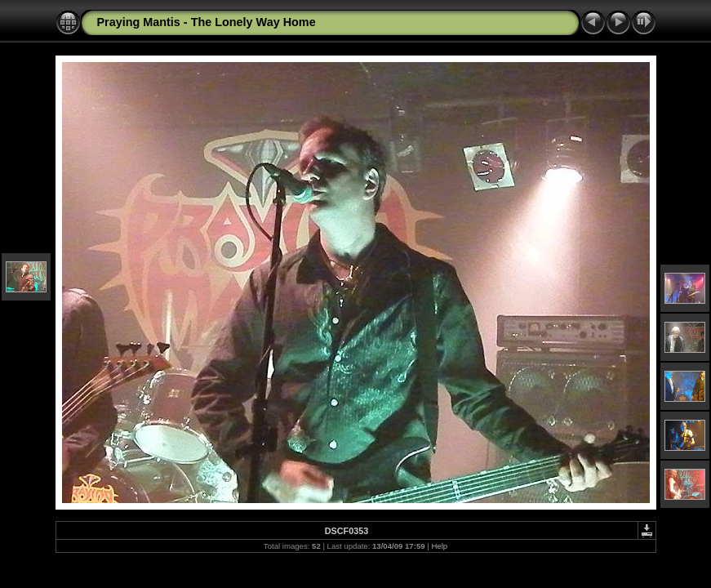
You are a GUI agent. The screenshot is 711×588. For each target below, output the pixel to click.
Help (439, 546)
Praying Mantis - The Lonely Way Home (207, 22)
